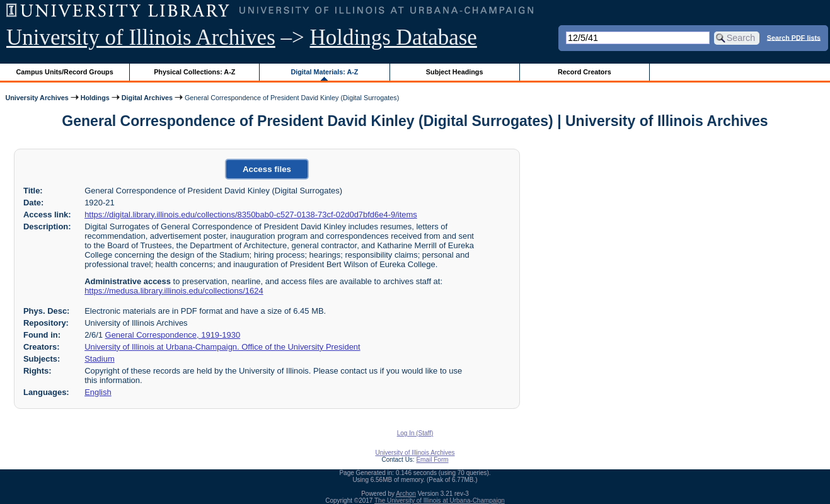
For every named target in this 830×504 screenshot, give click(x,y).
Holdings (95, 98)
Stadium (100, 359)
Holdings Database (394, 37)
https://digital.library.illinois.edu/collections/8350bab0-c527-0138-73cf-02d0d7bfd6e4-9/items (251, 215)
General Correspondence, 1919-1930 (173, 335)
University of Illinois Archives (141, 37)
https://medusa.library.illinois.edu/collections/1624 (174, 291)
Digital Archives (147, 98)
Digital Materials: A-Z (324, 72)
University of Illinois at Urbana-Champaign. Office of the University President (222, 347)
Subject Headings (455, 72)
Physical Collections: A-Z (194, 72)
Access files (267, 169)
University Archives (37, 98)
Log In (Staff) (415, 433)
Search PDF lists (794, 37)
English (98, 392)
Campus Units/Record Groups (65, 72)
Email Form (432, 460)
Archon (406, 494)
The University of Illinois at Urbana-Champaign (440, 501)
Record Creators (585, 72)
